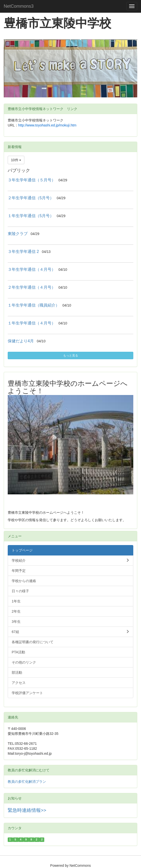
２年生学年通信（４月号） (32, 287)
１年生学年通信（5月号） (31, 216)
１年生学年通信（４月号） (32, 323)
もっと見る (71, 355)
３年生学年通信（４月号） (32, 269)
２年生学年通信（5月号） (31, 198)
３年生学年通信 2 (23, 252)
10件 (16, 160)
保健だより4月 (21, 341)
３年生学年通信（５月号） (32, 180)
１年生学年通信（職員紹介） (34, 305)
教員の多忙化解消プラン (27, 782)
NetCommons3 (19, 6)
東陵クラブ (18, 234)
